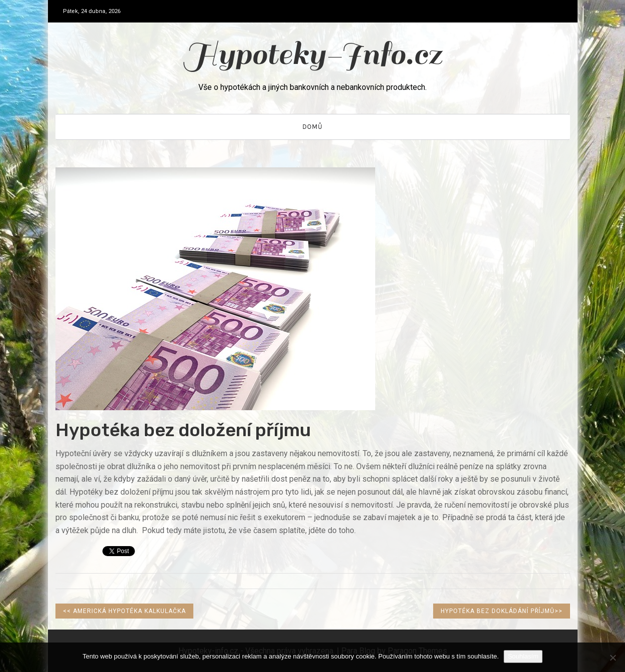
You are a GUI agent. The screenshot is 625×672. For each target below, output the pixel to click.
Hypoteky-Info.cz (312, 54)
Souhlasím (523, 656)
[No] (613, 658)
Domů (312, 127)
